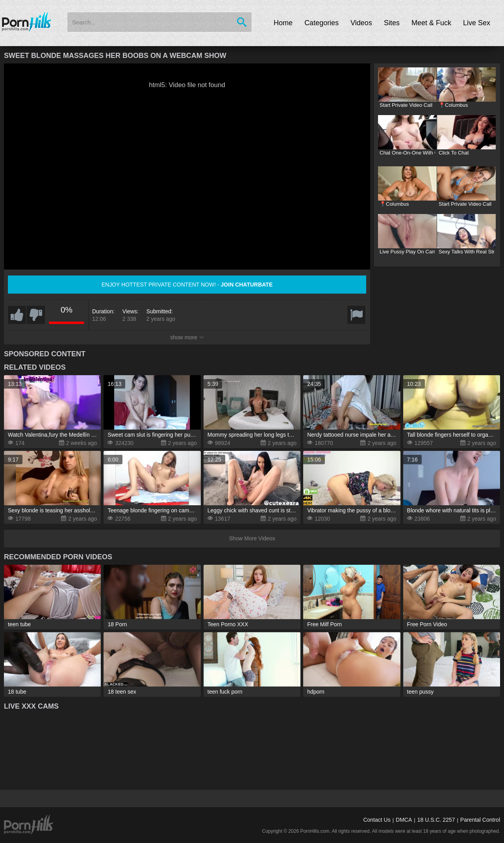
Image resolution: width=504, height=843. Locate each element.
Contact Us (377, 820)
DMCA (404, 820)
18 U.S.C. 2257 (436, 820)
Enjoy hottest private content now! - (187, 285)
